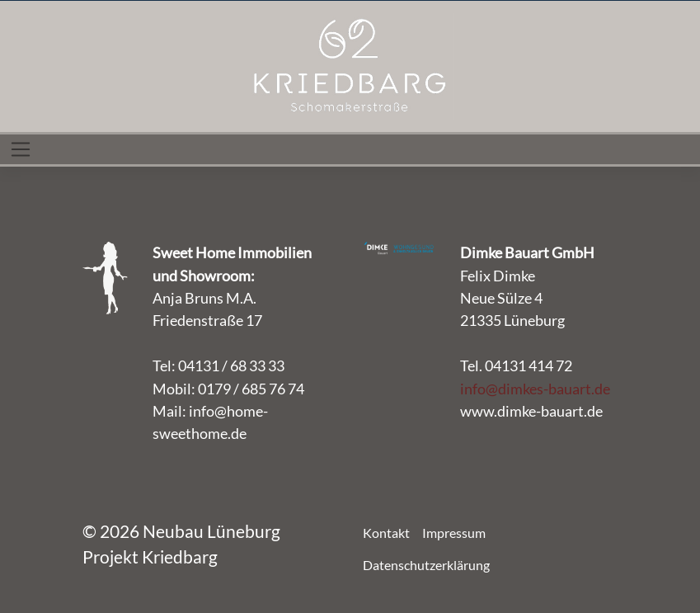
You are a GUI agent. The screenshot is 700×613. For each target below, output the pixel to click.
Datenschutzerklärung (426, 565)
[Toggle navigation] (21, 149)
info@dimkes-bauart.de (535, 389)
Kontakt (386, 533)
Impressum (454, 533)
